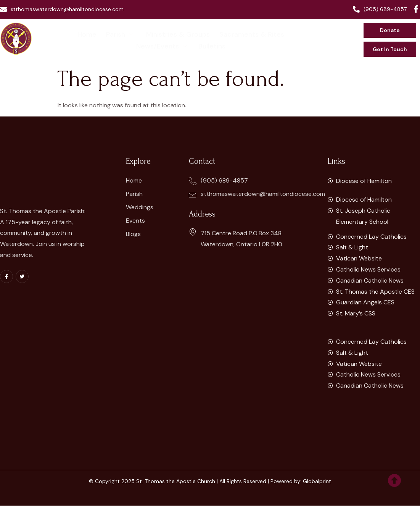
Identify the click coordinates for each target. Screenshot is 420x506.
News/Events (285, 34)
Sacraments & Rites (219, 34)
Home (60, 34)
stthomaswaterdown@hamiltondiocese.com (62, 9)
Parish (92, 34)
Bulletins (181, 45)
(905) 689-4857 (380, 9)
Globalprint (317, 482)
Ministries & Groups (147, 34)
